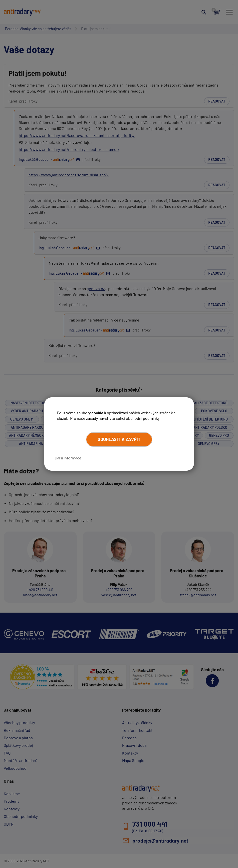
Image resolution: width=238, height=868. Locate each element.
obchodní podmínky (143, 418)
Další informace (68, 458)
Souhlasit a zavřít (119, 439)
